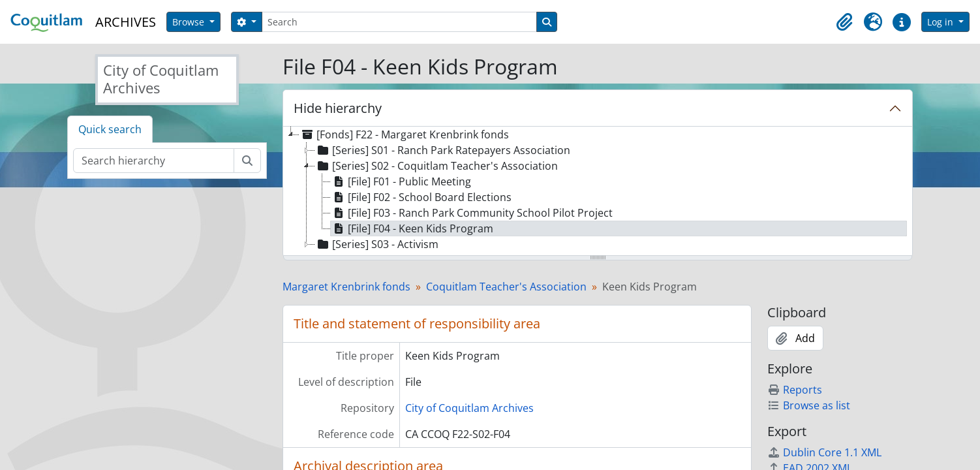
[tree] (598, 192)
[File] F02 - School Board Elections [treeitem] (421, 197)
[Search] (399, 22)
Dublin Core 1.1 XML (824, 452)
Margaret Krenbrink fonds (346, 287)
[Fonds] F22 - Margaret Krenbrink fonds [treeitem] (404, 134)
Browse (190, 22)
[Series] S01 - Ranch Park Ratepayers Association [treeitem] (443, 150)
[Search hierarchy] (154, 161)
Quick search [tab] (110, 129)
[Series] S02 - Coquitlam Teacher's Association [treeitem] (436, 166)
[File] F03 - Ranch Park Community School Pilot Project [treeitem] (472, 213)
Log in (942, 22)
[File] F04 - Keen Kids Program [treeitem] (412, 228)
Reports (795, 390)
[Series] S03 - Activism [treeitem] (377, 244)
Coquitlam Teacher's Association (506, 287)
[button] (844, 22)
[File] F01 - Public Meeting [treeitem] (401, 181)
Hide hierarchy (338, 108)
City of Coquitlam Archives (469, 408)
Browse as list (809, 405)
